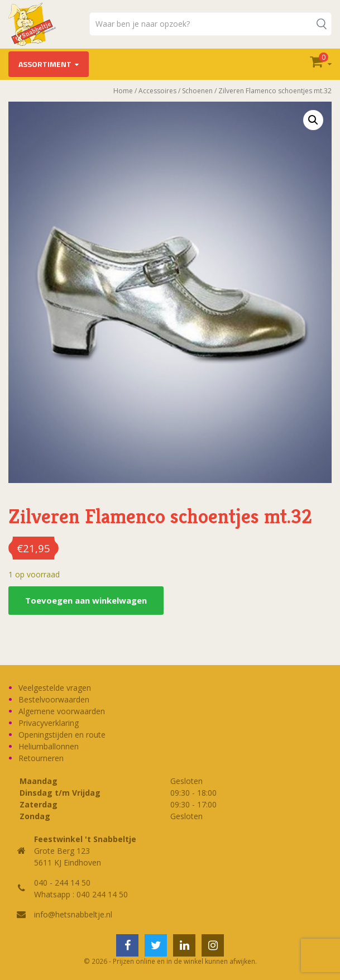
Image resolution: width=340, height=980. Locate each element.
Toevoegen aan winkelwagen (86, 600)
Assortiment (45, 64)
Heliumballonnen (49, 746)
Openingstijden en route (62, 735)
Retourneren (41, 758)
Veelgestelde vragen (55, 688)
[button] (313, 120)
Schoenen (197, 91)
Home (123, 91)
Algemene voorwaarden (62, 711)
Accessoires (157, 91)
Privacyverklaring (49, 723)
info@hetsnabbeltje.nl (73, 914)
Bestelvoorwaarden (54, 699)
